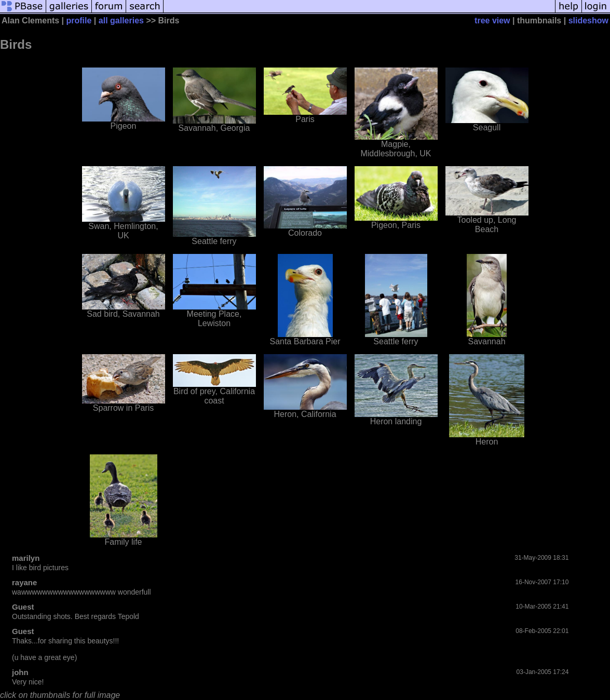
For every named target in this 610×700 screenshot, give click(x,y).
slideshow (588, 21)
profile (79, 21)
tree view (492, 21)
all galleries (121, 21)
